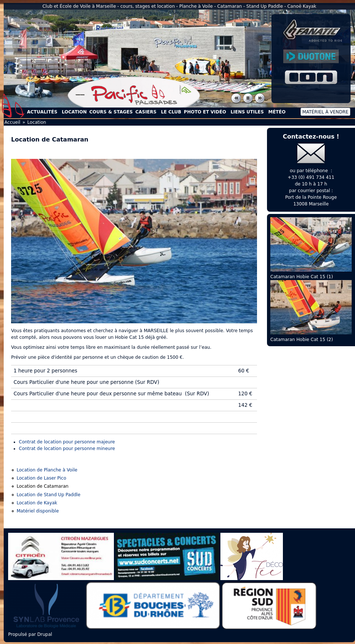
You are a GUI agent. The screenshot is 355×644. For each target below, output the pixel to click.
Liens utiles (247, 112)
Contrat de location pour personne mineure (67, 449)
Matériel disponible (38, 511)
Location (74, 112)
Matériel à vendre (325, 112)
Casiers (146, 112)
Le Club (171, 112)
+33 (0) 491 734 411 (311, 177)
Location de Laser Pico (41, 478)
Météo (277, 112)
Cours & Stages (111, 112)
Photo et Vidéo (205, 112)
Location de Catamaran (43, 486)
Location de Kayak (37, 503)
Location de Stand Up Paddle (48, 495)
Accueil (13, 106)
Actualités (42, 112)
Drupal (45, 634)
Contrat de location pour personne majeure (67, 442)
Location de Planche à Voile (47, 470)
